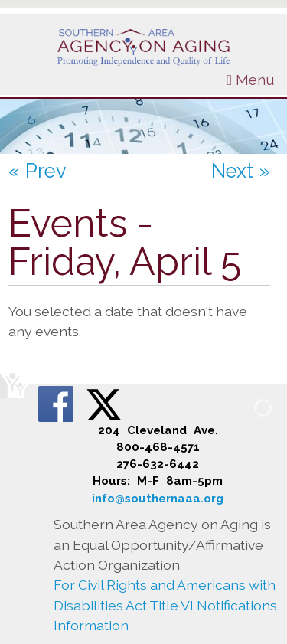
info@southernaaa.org (158, 499)
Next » (241, 171)
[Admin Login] (245, 407)
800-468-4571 (158, 447)
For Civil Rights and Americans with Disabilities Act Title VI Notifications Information (165, 605)
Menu (251, 80)
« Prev (38, 171)
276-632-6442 (158, 464)
